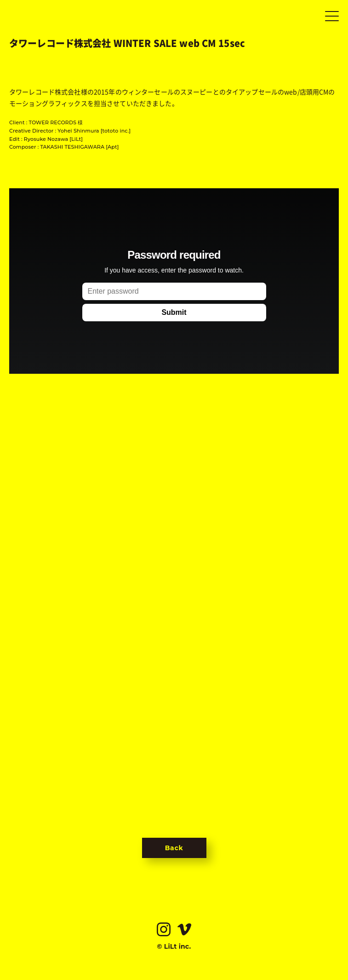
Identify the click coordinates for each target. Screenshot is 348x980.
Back (174, 848)
